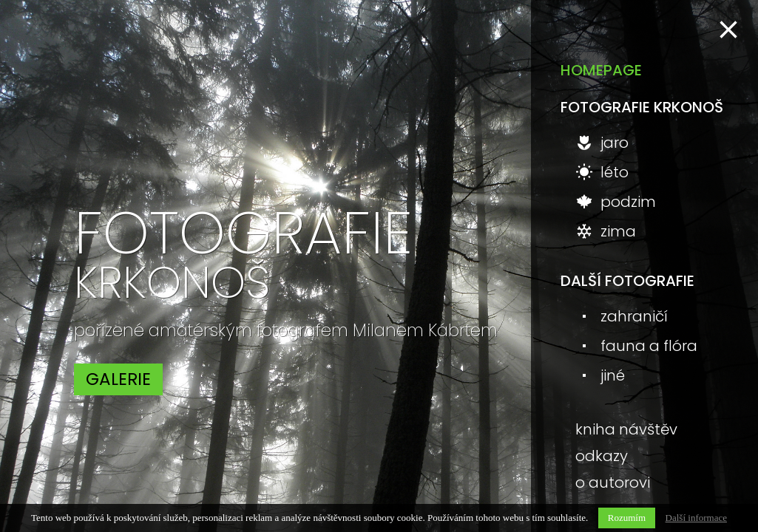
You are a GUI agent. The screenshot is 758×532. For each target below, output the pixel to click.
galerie (118, 379)
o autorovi (613, 482)
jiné (600, 375)
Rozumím (627, 518)
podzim (616, 202)
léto (602, 172)
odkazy (602, 456)
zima (606, 231)
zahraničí (622, 316)
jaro (602, 143)
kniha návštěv (626, 429)
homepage (601, 70)
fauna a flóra (636, 346)
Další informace (696, 518)
